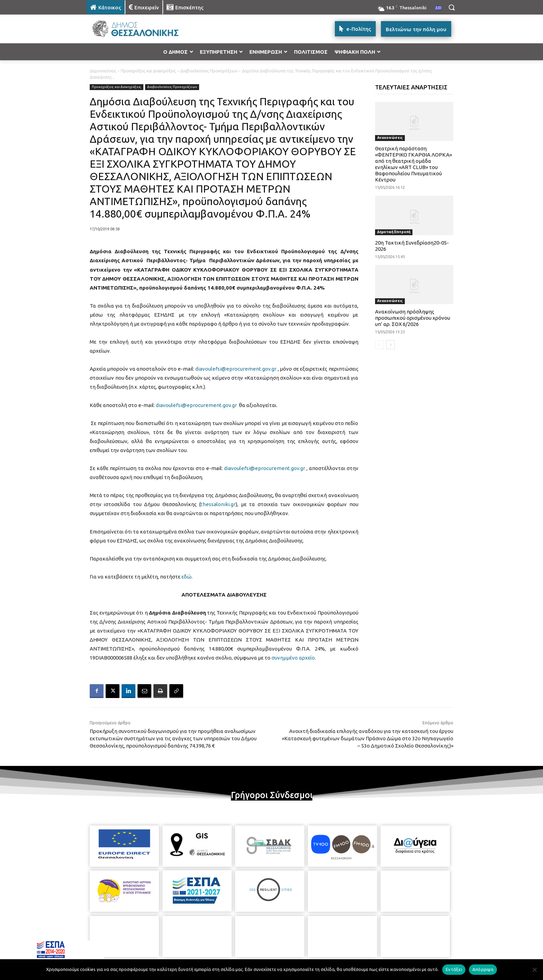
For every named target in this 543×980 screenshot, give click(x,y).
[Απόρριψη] (534, 970)
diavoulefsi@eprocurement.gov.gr (236, 369)
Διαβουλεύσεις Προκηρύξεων (209, 71)
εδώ (186, 577)
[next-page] (390, 345)
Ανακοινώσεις (390, 138)
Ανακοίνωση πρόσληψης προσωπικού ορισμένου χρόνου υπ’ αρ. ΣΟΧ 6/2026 (413, 318)
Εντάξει (454, 969)
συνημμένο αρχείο (293, 658)
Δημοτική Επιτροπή (394, 232)
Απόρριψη (483, 969)
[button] (452, 7)
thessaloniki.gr (218, 504)
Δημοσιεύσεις (103, 71)
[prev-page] (379, 345)
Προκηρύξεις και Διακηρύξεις (148, 71)
